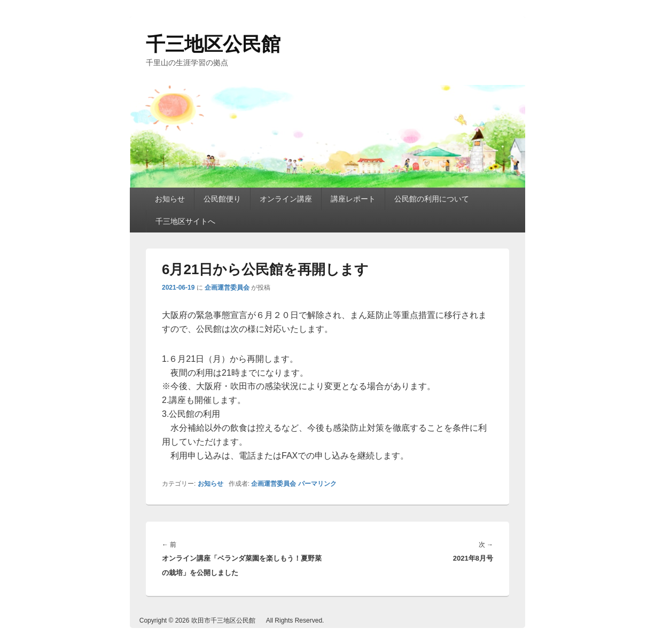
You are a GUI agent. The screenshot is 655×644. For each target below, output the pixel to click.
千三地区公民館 (213, 44)
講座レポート (353, 199)
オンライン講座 (286, 199)
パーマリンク (317, 484)
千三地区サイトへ (185, 221)
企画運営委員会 (227, 288)
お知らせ (170, 199)
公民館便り (222, 199)
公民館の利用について (432, 199)
